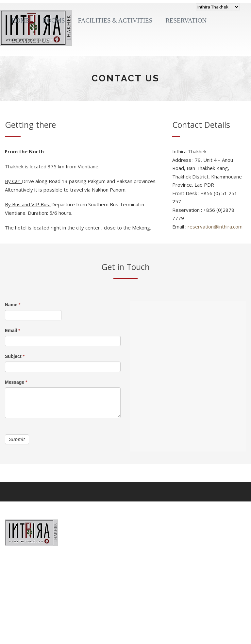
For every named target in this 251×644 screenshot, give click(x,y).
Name (13, 305)
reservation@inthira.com (215, 227)
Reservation (186, 20)
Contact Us (31, 41)
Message (16, 382)
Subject (15, 356)
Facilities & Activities (115, 20)
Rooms (54, 20)
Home (21, 20)
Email (13, 330)
